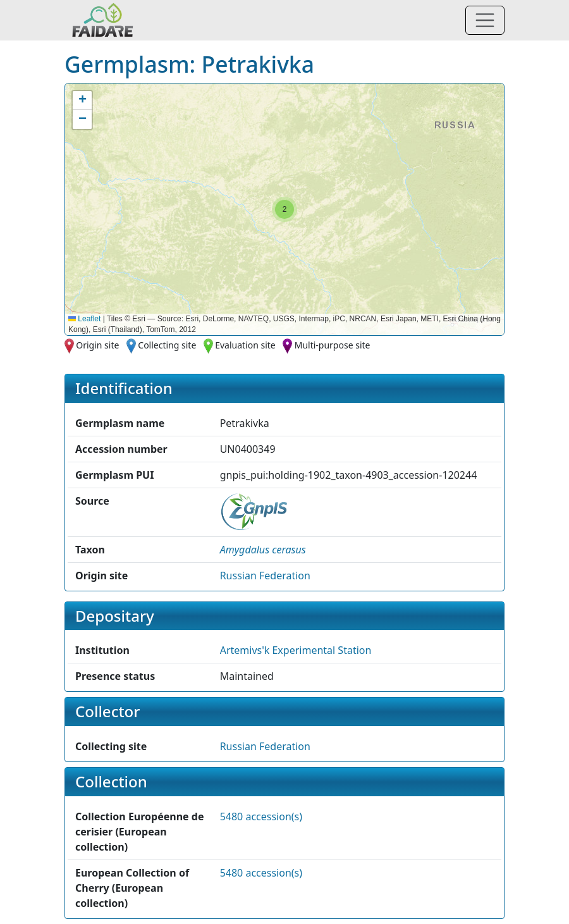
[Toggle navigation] (485, 20)
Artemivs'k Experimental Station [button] (296, 650)
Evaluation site (245, 345)
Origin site (97, 345)
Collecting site (167, 345)
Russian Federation (265, 576)
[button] (284, 209)
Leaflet (84, 319)
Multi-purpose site (333, 345)
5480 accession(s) (261, 816)
